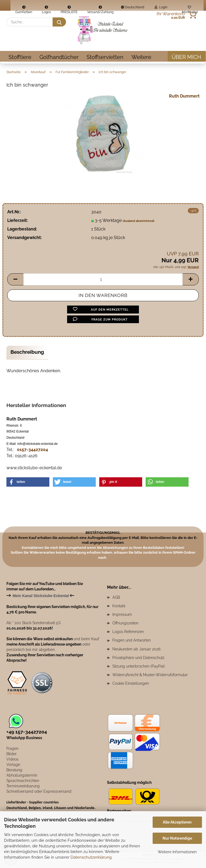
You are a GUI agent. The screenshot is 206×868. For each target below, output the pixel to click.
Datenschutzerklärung (91, 857)
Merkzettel (189, 8)
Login (161, 7)
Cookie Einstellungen (131, 683)
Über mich (186, 57)
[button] (15, 279)
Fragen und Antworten (132, 640)
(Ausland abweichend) (139, 221)
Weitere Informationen (177, 852)
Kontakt (119, 606)
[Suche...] (59, 22)
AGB (116, 597)
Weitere (141, 57)
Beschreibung (27, 352)
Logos (46, 8)
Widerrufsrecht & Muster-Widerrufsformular (150, 675)
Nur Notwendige (177, 838)
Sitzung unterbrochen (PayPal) (139, 666)
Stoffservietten (105, 57)
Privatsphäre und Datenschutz (138, 658)
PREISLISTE (69, 8)
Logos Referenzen (128, 632)
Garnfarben (24, 8)
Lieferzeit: (18, 220)
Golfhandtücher (59, 57)
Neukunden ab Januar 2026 (136, 649)
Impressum (122, 614)
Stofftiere (20, 57)
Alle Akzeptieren (177, 822)
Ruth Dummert (184, 96)
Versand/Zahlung (100, 8)
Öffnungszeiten (125, 623)
